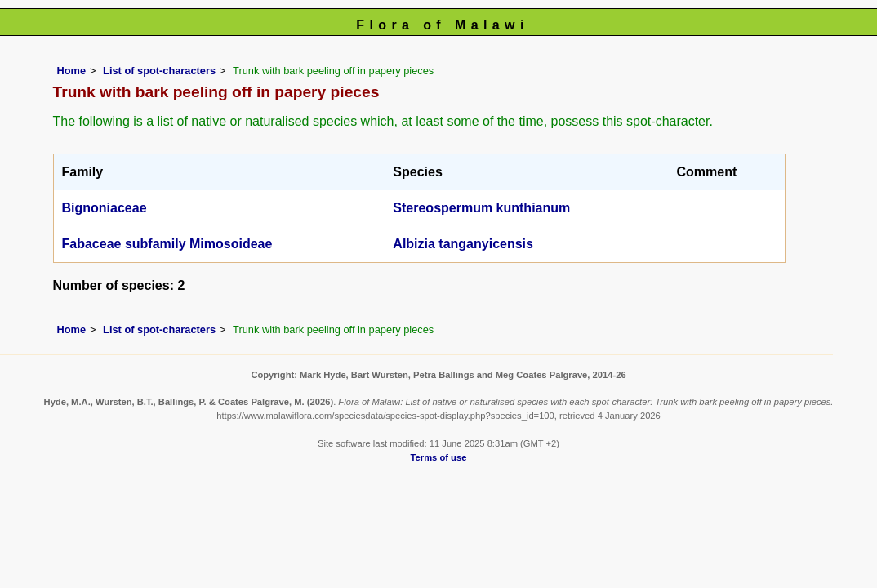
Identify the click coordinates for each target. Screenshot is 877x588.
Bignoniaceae (105, 208)
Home (72, 71)
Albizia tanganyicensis (463, 244)
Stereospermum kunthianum (481, 208)
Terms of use (439, 457)
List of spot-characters (159, 71)
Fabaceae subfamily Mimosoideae (167, 244)
